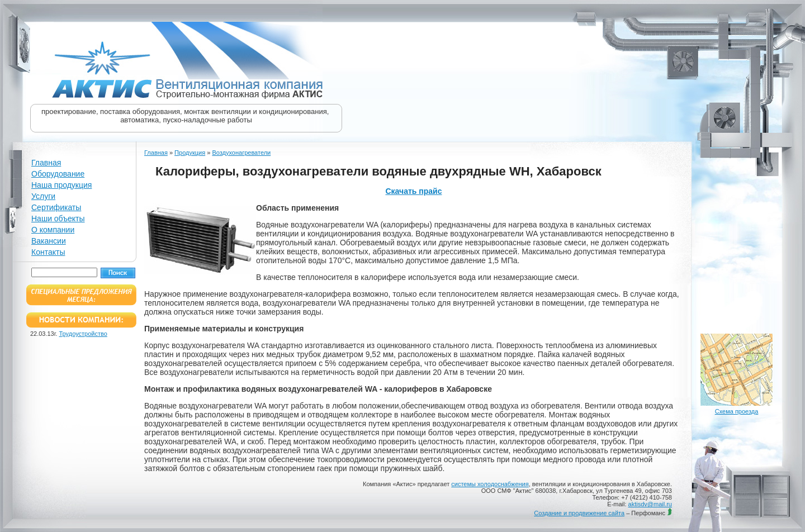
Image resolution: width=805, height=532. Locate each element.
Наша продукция (61, 185)
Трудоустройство (83, 334)
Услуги (43, 196)
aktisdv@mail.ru (650, 504)
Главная (46, 163)
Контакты (48, 252)
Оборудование (58, 174)
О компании (53, 230)
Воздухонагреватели (241, 153)
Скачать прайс (413, 191)
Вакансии (49, 241)
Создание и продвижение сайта (579, 513)
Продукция (190, 153)
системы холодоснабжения (490, 484)
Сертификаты (56, 207)
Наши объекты (58, 218)
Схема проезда (737, 411)
